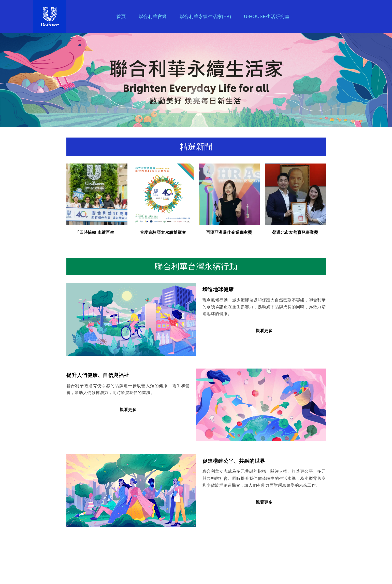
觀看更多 (264, 331)
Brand (59, 17)
